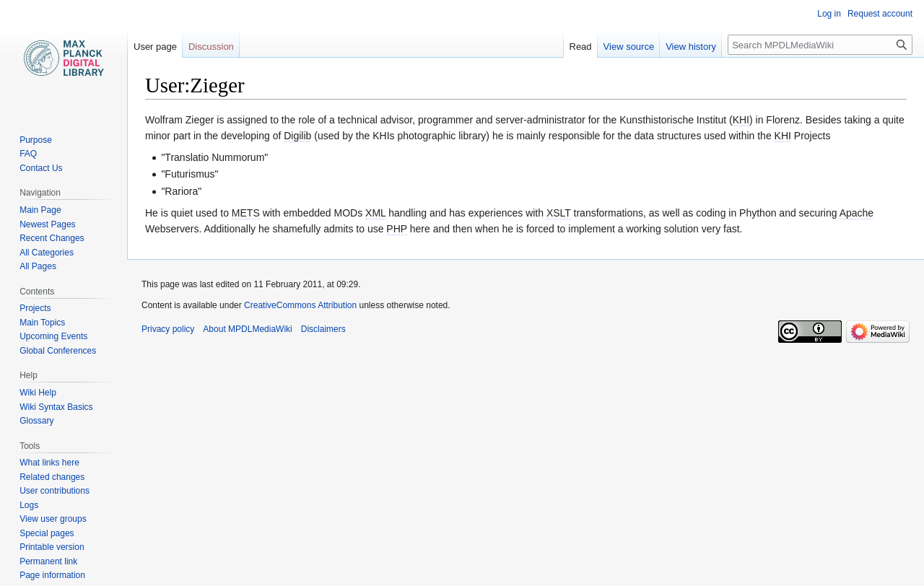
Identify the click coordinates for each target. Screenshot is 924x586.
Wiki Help (38, 393)
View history (691, 47)
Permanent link (48, 561)
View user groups (53, 519)
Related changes (52, 477)
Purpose (36, 140)
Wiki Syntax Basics (56, 407)
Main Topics (42, 323)
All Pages (38, 266)
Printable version (52, 547)
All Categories (47, 253)
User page (155, 47)
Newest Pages (47, 224)
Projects (35, 308)
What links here (49, 463)
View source (629, 47)
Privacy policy (168, 329)
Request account (880, 14)
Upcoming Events (53, 336)
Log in (829, 14)
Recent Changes (52, 238)
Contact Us (41, 168)
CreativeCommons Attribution (300, 305)
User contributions (55, 491)
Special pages (47, 533)
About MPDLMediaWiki (247, 329)
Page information (52, 575)
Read (581, 47)
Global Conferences (58, 351)
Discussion (211, 47)
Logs (29, 505)
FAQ (28, 154)
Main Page (40, 210)
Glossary (36, 421)
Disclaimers (323, 329)
